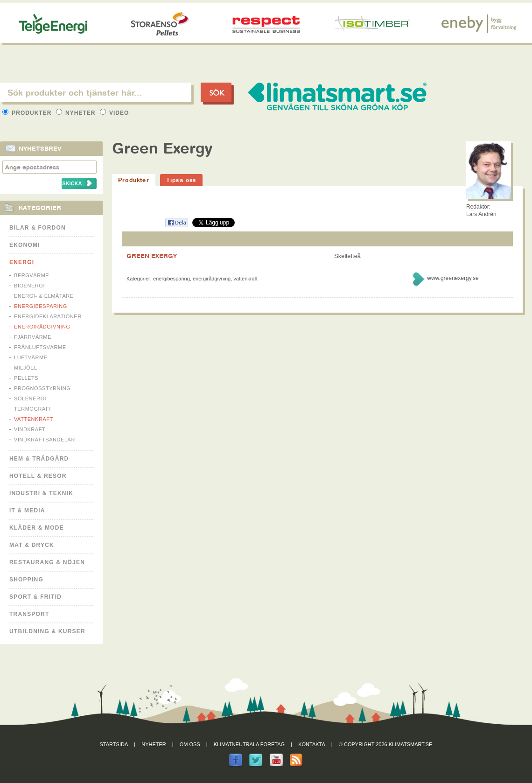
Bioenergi (29, 286)
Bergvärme (31, 275)
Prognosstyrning (42, 388)
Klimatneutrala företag (249, 744)
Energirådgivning (42, 327)
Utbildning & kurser (47, 631)
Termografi (32, 409)
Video (115, 113)
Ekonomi (25, 245)
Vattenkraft (34, 419)
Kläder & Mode (37, 528)
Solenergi (30, 398)
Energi (22, 262)
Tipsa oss (181, 180)
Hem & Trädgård (39, 459)
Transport (29, 614)
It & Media (27, 510)
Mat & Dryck (32, 545)
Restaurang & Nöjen (47, 562)
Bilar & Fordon (38, 228)
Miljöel (26, 368)
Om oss (190, 744)
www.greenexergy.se (453, 278)
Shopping (26, 580)
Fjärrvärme (33, 337)
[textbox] (96, 92)
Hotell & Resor (38, 476)
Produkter (28, 113)
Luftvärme (31, 357)
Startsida (114, 744)
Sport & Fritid (35, 597)
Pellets (26, 378)
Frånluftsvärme (40, 347)
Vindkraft (30, 429)
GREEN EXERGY (152, 256)
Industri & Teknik (41, 493)
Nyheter (77, 113)
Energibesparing (41, 306)
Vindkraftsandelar (45, 440)
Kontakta (312, 744)
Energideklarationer (48, 316)
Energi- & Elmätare (44, 296)
